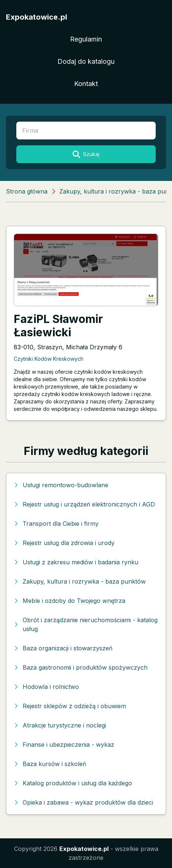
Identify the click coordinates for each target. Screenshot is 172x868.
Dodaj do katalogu (86, 61)
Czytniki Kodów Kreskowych (49, 359)
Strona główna (27, 191)
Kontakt (86, 84)
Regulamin (86, 39)
